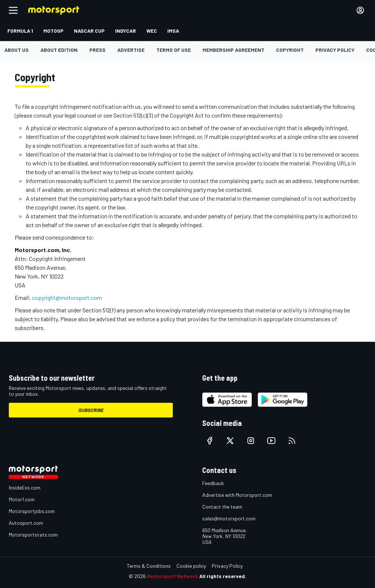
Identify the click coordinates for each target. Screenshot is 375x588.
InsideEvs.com (25, 487)
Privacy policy (335, 50)
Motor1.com (22, 499)
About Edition (59, 50)
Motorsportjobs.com (32, 511)
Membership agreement (233, 50)
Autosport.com (26, 523)
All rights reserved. (223, 576)
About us (17, 50)
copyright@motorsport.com (67, 297)
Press (97, 50)
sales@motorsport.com (229, 518)
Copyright (290, 50)
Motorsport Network (173, 576)
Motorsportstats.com (33, 535)
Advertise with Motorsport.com (237, 495)
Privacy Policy (227, 566)
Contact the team (222, 507)
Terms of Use (174, 50)
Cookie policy (191, 566)
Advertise (131, 50)
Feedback (213, 483)
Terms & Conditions (149, 566)
